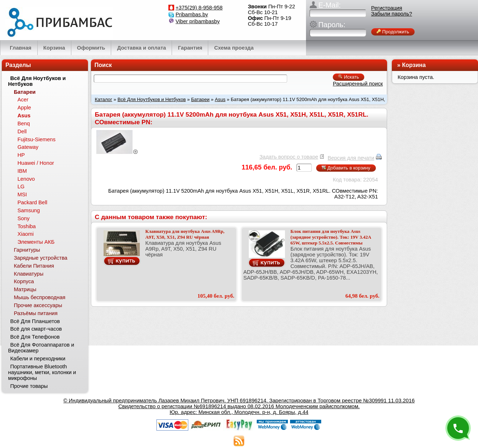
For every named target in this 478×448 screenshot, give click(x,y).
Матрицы (25, 289)
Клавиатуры (29, 274)
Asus (220, 99)
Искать (349, 77)
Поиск (103, 65)
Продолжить (393, 32)
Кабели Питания (34, 266)
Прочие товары (29, 386)
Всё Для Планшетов (35, 321)
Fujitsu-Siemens (36, 139)
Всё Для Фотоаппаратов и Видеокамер (41, 348)
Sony (23, 218)
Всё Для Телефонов (35, 337)
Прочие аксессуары (38, 305)
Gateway (28, 147)
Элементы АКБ (36, 242)
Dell (22, 131)
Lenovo (26, 179)
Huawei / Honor (36, 163)
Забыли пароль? (392, 14)
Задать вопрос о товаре (289, 157)
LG (21, 187)
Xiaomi (26, 234)
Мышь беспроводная (39, 297)
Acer (23, 100)
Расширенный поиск (358, 84)
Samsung (29, 210)
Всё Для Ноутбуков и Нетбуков (152, 99)
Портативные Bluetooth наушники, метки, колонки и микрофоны (42, 372)
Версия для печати (351, 158)
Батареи (200, 99)
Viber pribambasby (198, 21)
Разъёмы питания (36, 313)
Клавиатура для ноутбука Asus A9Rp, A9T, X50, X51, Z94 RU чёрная (185, 234)
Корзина (414, 65)
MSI (22, 194)
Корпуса (24, 281)
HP (21, 155)
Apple (24, 108)
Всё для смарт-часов (36, 329)
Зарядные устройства (41, 258)
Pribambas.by (192, 14)
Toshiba (27, 226)
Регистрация (387, 8)
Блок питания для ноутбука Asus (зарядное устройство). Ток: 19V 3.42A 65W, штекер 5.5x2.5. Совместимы (331, 237)
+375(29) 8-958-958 (199, 8)
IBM (22, 171)
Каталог (104, 99)
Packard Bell (32, 202)
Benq (24, 123)
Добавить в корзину (346, 168)
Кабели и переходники (38, 359)
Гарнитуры (27, 250)
